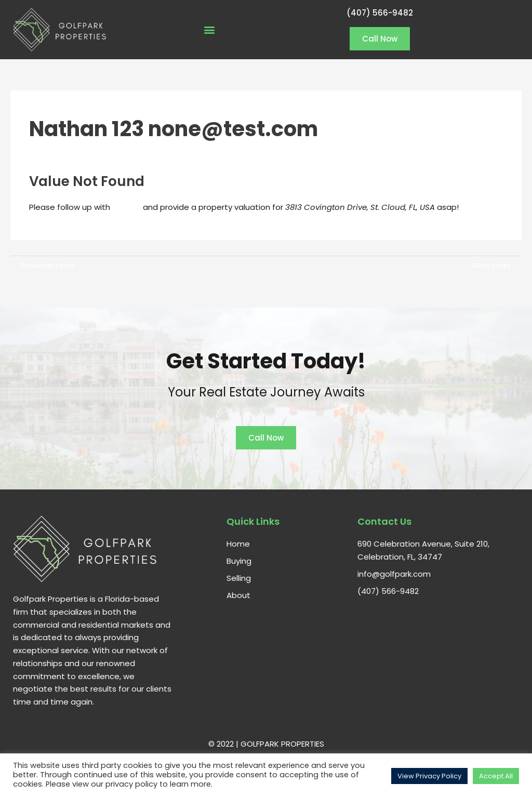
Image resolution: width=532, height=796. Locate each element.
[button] (209, 29)
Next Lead (496, 265)
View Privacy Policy (429, 776)
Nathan (128, 207)
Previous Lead (43, 265)
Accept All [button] (496, 776)
